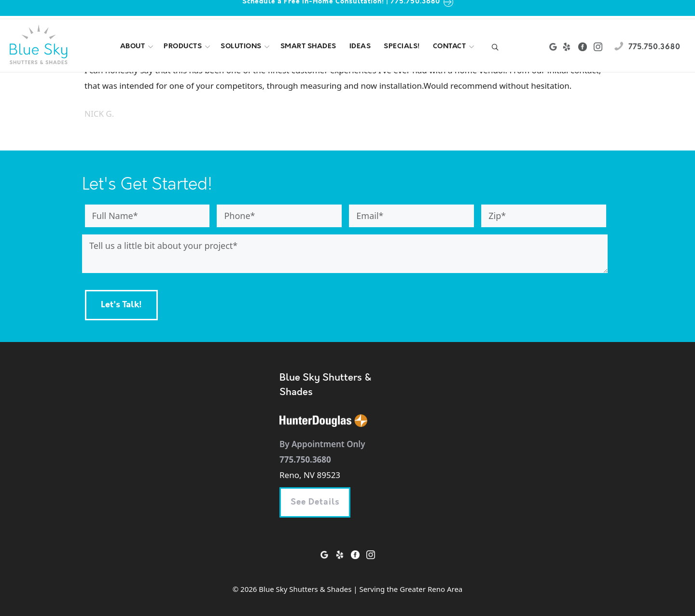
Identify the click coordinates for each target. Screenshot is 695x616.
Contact (455, 47)
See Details (315, 502)
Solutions (246, 47)
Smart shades (308, 47)
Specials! (402, 47)
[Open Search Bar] (495, 48)
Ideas (360, 47)
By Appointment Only (322, 444)
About (138, 47)
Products (188, 47)
